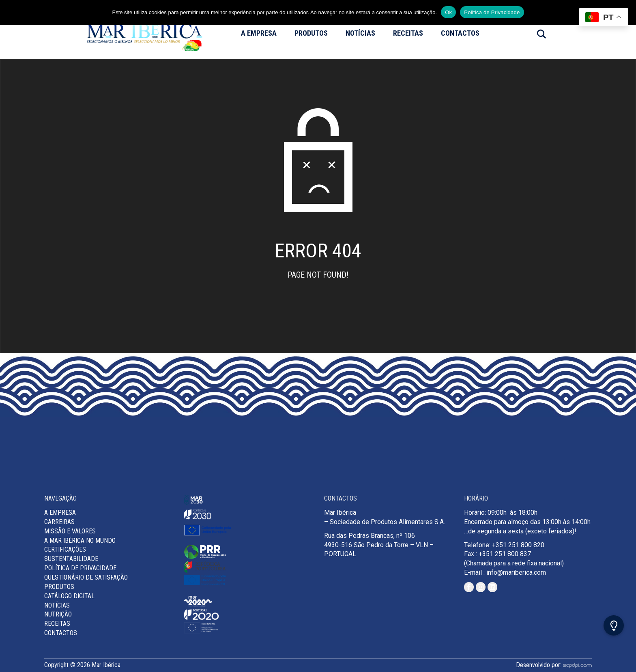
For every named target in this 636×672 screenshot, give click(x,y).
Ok (448, 12)
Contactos (460, 33)
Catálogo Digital (69, 596)
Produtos (311, 33)
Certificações (65, 549)
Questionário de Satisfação (86, 577)
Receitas (408, 33)
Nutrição (58, 614)
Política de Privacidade (80, 568)
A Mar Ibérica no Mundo (80, 540)
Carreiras (59, 522)
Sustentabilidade (71, 559)
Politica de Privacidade (492, 12)
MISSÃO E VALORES (70, 531)
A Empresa (259, 33)
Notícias (360, 33)
